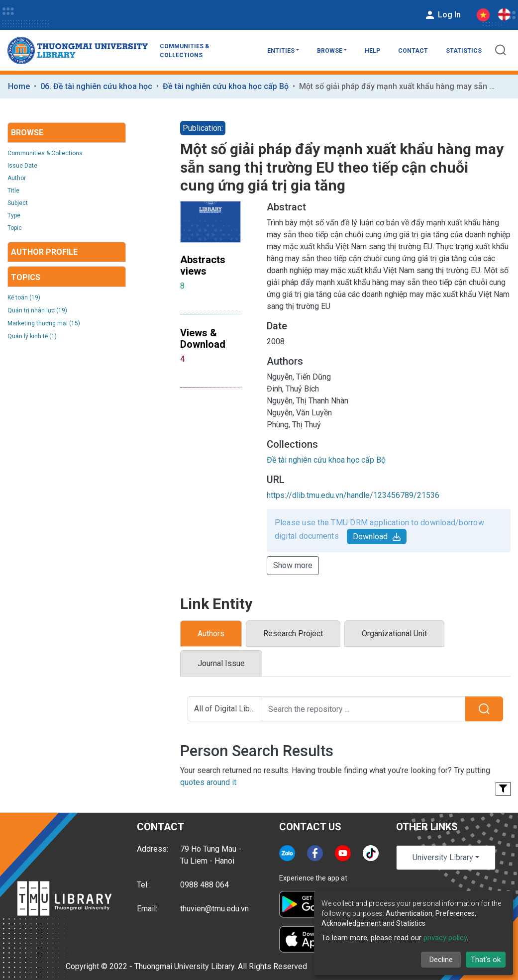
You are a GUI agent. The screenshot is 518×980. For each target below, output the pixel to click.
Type (14, 215)
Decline (441, 960)
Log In (442, 15)
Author (17, 178)
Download (377, 537)
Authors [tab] (211, 634)
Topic (15, 228)
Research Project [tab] (293, 634)
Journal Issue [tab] (221, 663)
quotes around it (208, 782)
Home (19, 86)
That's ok (486, 960)
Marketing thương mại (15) (44, 323)
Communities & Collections (185, 51)
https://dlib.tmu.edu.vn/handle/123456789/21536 (353, 495)
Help (372, 51)
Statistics (464, 51)
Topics (26, 277)
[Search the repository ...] (364, 709)
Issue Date (22, 166)
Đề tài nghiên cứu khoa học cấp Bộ (226, 86)
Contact (413, 51)
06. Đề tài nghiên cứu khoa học (96, 86)
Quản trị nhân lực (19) (37, 310)
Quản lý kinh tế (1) (32, 336)
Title (13, 191)
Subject (18, 203)
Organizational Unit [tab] (394, 634)
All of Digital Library (228, 709)
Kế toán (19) (24, 297)
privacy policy (445, 938)
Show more (293, 565)
